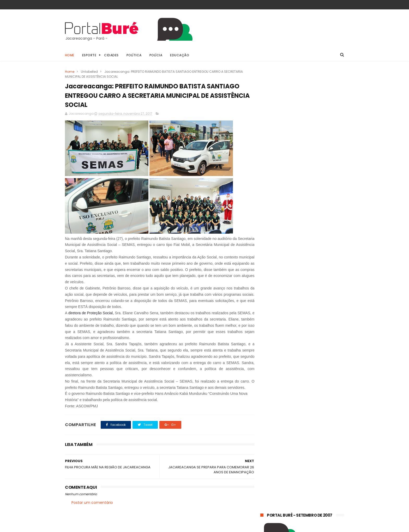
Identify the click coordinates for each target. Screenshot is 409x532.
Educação (180, 55)
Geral (267, 423)
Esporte (89, 55)
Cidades (112, 55)
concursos (272, 433)
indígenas (318, 452)
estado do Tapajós (278, 452)
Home (70, 55)
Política (134, 55)
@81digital (110, 528)
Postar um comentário (92, 503)
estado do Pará (275, 442)
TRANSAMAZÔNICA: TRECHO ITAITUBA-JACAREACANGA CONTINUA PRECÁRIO (314, 389)
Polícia (156, 55)
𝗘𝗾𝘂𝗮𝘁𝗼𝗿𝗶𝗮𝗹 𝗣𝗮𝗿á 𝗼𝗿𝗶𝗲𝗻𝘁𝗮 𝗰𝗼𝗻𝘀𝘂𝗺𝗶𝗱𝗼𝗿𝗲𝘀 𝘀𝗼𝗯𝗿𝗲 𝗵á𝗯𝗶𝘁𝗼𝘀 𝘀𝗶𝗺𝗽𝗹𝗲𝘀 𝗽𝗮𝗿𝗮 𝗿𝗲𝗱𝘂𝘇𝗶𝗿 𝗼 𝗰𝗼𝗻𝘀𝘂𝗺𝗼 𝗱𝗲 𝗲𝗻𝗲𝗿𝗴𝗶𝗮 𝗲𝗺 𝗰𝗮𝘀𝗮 (298, 362)
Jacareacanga (302, 423)
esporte (302, 433)
